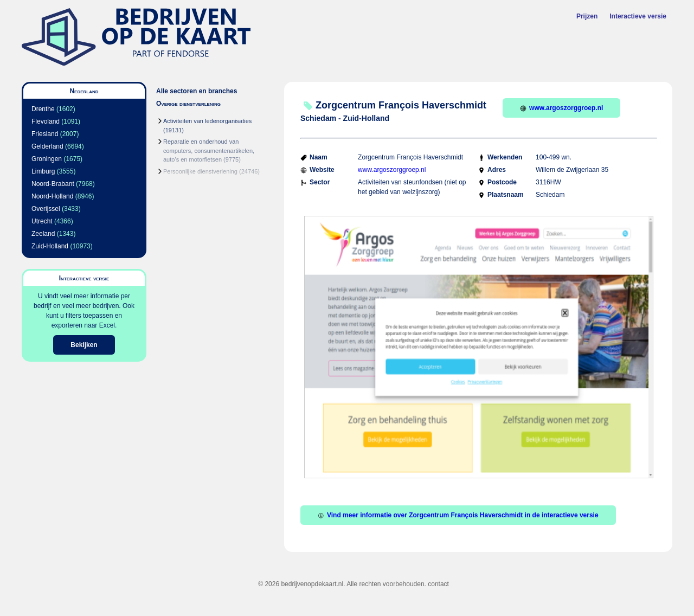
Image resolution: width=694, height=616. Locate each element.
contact (438, 584)
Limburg (43, 171)
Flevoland (46, 121)
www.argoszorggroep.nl (561, 108)
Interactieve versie (638, 16)
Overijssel (46, 209)
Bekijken (84, 345)
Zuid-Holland (50, 246)
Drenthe (43, 109)
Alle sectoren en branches (197, 91)
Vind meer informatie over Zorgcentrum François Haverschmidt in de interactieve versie (458, 515)
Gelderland (47, 146)
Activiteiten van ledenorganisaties (207, 121)
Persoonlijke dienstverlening (200, 171)
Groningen (47, 159)
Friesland (45, 134)
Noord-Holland (52, 196)
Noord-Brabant (53, 184)
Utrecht (42, 221)
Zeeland (43, 234)
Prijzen (587, 16)
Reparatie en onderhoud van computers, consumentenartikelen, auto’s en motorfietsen (209, 150)
